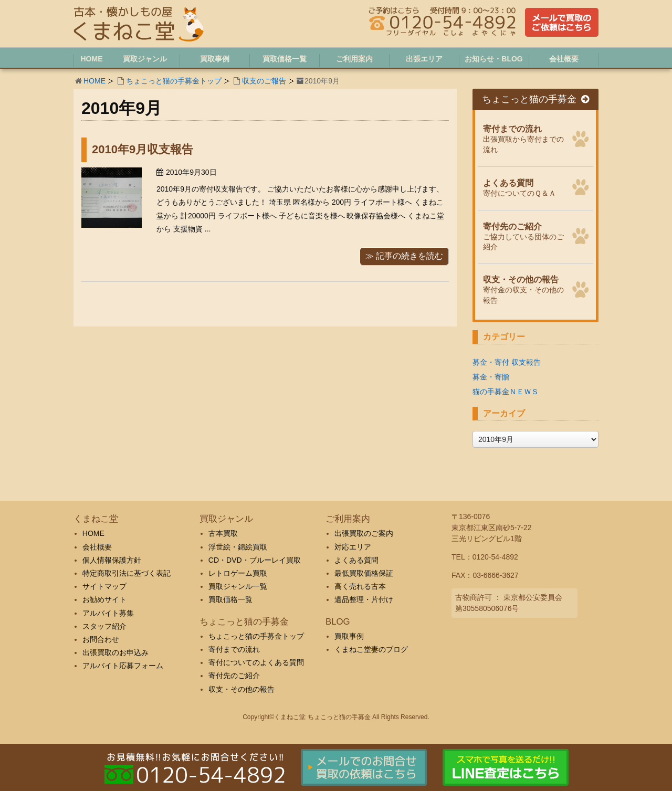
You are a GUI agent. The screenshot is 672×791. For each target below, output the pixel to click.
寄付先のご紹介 (234, 676)
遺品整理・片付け (364, 599)
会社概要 (97, 547)
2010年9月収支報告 (143, 149)
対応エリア (353, 547)
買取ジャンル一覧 (238, 586)
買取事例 (349, 636)
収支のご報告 (264, 81)
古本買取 (223, 533)
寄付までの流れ (234, 649)
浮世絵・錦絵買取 (238, 547)
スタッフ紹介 (104, 626)
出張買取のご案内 (364, 533)
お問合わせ (101, 639)
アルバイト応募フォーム (123, 666)
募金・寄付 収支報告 (507, 362)
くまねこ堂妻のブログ (371, 649)
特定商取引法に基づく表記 (127, 573)
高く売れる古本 (360, 586)
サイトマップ (104, 586)
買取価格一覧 (230, 599)
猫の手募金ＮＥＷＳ (506, 392)
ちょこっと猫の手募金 (535, 99)
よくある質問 (356, 560)
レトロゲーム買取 (238, 573)
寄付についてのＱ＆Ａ (524, 187)
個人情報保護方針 (112, 560)
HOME (94, 81)
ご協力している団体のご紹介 (524, 235)
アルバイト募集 (108, 613)
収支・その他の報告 (241, 689)
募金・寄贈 (491, 377)
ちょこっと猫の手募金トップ (174, 81)
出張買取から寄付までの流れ (524, 138)
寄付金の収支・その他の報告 (524, 288)
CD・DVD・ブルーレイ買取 (255, 560)
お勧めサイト (104, 599)
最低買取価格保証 (364, 573)
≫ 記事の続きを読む (404, 256)
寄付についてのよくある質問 (256, 662)
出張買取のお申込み (115, 652)
